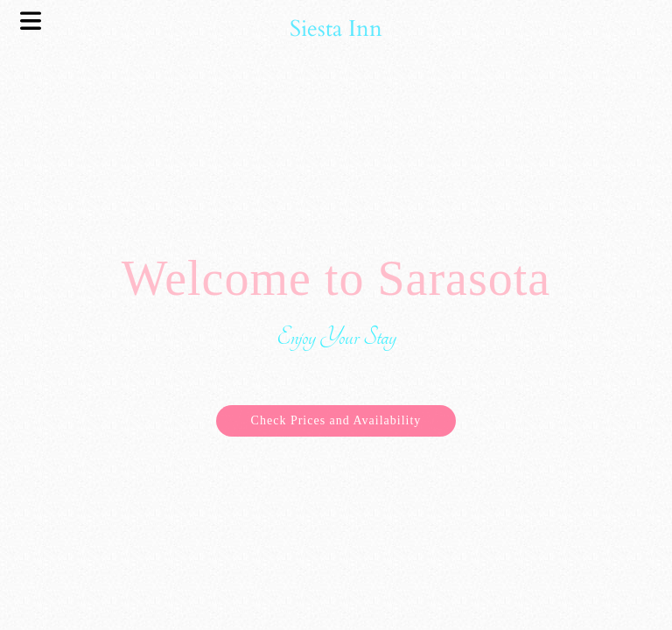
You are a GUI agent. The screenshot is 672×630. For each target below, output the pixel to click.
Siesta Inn (336, 28)
